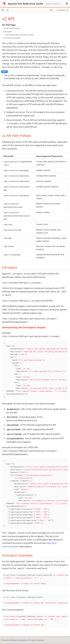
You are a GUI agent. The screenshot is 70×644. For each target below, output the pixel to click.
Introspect (8, 32)
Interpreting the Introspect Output (19, 35)
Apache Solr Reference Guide (25, 4)
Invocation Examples (12, 38)
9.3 (51, 10)
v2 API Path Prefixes (12, 28)
